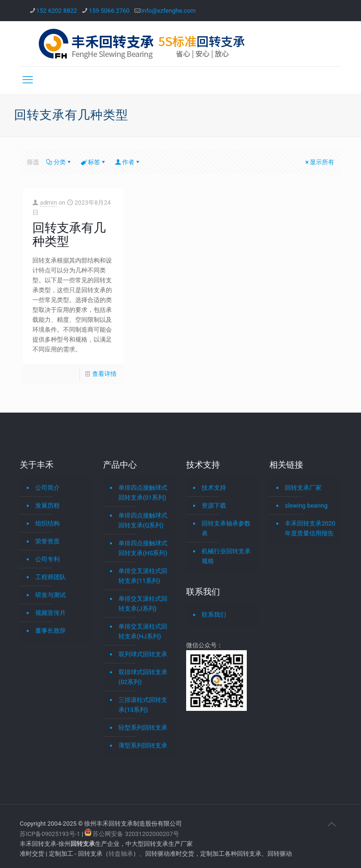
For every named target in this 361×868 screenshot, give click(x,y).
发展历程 (47, 506)
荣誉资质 (47, 541)
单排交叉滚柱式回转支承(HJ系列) (143, 631)
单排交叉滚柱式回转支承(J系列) (143, 604)
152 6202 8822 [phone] (57, 11)
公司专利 (47, 559)
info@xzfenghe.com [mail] (169, 11)
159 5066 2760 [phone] (109, 11)
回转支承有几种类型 (69, 235)
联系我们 (214, 615)
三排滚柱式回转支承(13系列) (143, 705)
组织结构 (47, 523)
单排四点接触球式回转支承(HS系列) (143, 548)
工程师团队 (51, 577)
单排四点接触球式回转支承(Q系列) (143, 520)
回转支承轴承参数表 (226, 528)
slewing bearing (306, 506)
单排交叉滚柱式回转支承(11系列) (143, 576)
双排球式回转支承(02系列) (143, 677)
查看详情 (104, 374)
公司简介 (47, 488)
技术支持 (214, 488)
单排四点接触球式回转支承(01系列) (143, 493)
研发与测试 (51, 595)
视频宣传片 (51, 613)
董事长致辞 (51, 631)
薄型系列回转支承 (143, 745)
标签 (93, 162)
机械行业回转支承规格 (226, 556)
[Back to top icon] (331, 824)
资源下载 (214, 506)
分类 (59, 162)
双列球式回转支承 (143, 654)
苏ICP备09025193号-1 (51, 834)
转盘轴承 (121, 854)
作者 (128, 162)
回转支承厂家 (303, 488)
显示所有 (319, 162)
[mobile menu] (28, 80)
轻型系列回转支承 (143, 728)
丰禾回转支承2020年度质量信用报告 (310, 528)
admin (48, 203)
